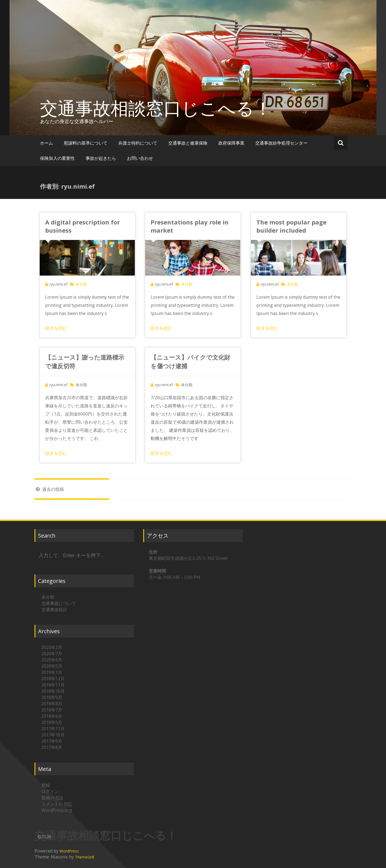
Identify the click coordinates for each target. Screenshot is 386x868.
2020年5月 (52, 666)
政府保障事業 (231, 143)
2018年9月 (52, 697)
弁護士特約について (138, 143)
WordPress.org (57, 810)
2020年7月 (52, 654)
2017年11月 (53, 729)
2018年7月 (52, 710)
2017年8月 (52, 747)
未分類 (81, 385)
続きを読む (56, 328)
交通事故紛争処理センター (281, 143)
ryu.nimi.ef (58, 284)
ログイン (50, 791)
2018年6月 (52, 716)
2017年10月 (53, 735)
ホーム (46, 143)
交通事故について (59, 603)
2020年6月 (52, 660)
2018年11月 (53, 685)
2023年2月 (52, 647)
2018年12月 (53, 679)
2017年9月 (52, 741)
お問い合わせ (140, 158)
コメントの (57, 804)
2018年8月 (52, 704)
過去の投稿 (49, 489)
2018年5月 (52, 722)
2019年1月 (52, 672)
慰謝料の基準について (86, 143)
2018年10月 (53, 691)
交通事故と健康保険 (188, 143)
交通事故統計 (54, 610)
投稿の (52, 798)
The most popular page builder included (291, 226)
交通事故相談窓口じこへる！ (156, 108)
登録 (46, 785)
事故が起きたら (101, 158)
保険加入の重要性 (57, 158)
